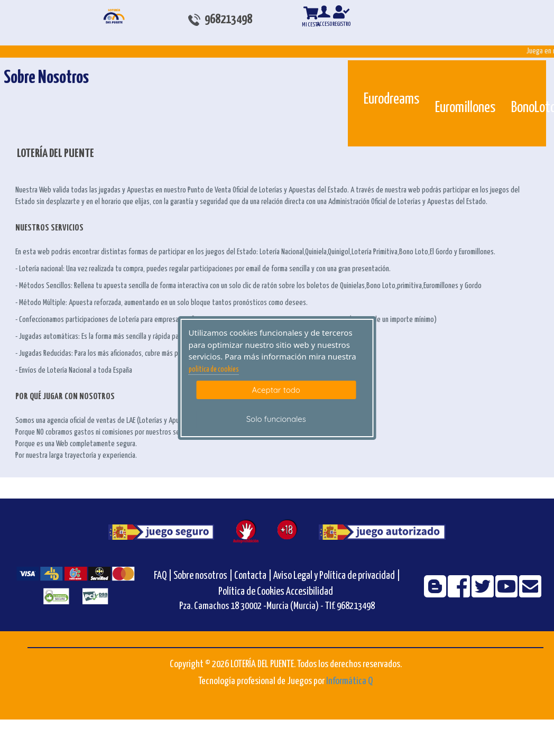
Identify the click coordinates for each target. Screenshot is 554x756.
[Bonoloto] (519, 78)
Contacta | (253, 576)
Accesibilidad (310, 592)
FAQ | (164, 576)
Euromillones (465, 108)
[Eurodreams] (371, 74)
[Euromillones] (443, 78)
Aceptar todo (276, 390)
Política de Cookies (251, 592)
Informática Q (349, 681)
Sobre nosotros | (203, 576)
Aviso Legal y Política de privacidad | (337, 576)
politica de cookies (214, 370)
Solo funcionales (276, 419)
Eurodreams (391, 99)
